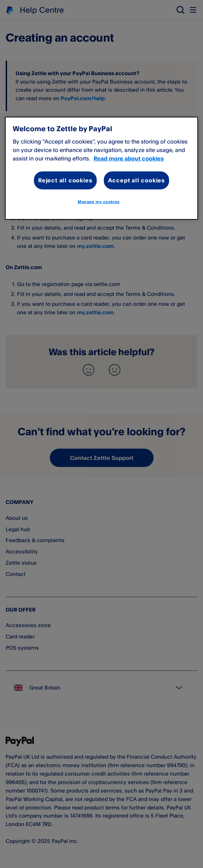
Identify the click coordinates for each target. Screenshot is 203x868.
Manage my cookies (99, 202)
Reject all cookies (65, 180)
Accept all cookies (136, 180)
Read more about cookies (129, 158)
